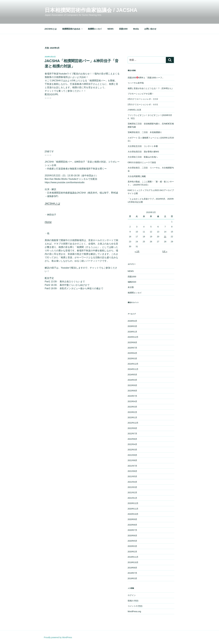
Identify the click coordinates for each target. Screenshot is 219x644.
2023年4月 (133, 401)
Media (136, 29)
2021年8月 (133, 460)
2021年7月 (133, 466)
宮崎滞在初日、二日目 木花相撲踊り (145, 132)
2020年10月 (133, 514)
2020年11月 (133, 509)
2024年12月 (133, 364)
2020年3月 (133, 546)
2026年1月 (133, 332)
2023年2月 (133, 412)
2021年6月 (133, 471)
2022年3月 (133, 450)
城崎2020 (132, 282)
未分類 (131, 287)
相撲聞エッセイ (95, 29)
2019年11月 (133, 557)
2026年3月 (133, 326)
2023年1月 (133, 417)
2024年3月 (133, 380)
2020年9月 (133, 519)
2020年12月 (133, 503)
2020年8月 (133, 525)
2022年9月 (133, 428)
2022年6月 (133, 439)
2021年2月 (133, 493)
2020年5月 (133, 541)
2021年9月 (133, 455)
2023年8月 (133, 391)
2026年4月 (133, 321)
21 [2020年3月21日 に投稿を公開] (165, 237)
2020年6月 (133, 536)
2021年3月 (133, 487)
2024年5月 (133, 375)
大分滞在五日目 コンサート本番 (143, 146)
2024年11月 (133, 369)
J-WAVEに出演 (134, 110)
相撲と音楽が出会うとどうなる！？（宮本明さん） (151, 88)
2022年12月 (133, 423)
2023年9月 (133, 385)
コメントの (135, 606)
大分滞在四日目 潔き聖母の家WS (143, 152)
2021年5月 (133, 476)
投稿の (133, 601)
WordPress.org (134, 611)
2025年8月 (133, 342)
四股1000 (123, 29)
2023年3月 (133, 407)
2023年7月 (133, 396)
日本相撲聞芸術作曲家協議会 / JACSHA (91, 10)
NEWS (111, 29)
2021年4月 (133, 482)
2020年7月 (133, 530)
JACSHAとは (51, 29)
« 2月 (137, 251)
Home (48, 222)
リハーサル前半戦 (136, 83)
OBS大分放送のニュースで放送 (142, 162)
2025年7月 (133, 348)
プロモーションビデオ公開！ (141, 94)
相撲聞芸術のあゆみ (73, 29)
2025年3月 (133, 359)
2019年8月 (133, 568)
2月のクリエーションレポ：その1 (143, 104)
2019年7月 (133, 573)
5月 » (165, 251)
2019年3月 (133, 578)
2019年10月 (133, 562)
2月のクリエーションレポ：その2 (143, 99)
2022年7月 (133, 434)
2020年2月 (133, 552)
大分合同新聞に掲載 (137, 176)
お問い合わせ (150, 29)
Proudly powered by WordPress (58, 637)
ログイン (132, 595)
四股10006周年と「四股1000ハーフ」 (146, 78)
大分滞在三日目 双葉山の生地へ (143, 157)
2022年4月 (133, 444)
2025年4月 (133, 353)
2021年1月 (133, 498)
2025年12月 (133, 337)
